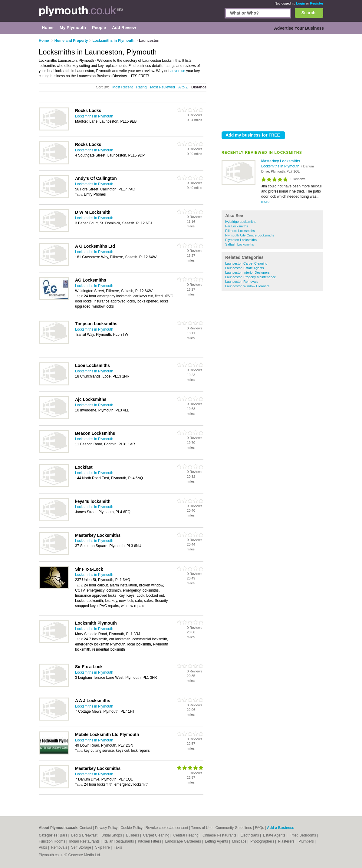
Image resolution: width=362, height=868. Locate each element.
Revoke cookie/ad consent (167, 828)
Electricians (250, 835)
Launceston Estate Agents (245, 268)
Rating (142, 87)
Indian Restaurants (85, 841)
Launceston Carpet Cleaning (246, 263)
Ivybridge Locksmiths (241, 222)
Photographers (263, 841)
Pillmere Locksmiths (240, 231)
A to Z (183, 87)
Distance (199, 87)
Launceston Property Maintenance (251, 277)
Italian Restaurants (119, 841)
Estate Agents (275, 835)
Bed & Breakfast (85, 835)
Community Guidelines (234, 828)
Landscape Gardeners (183, 841)
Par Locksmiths (237, 226)
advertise (178, 71)
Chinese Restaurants (220, 835)
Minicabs (240, 841)
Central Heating (187, 835)
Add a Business (281, 828)
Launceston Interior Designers (247, 272)
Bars (64, 835)
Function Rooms (53, 841)
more (265, 202)
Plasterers (287, 841)
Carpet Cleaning (157, 835)
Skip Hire (103, 847)
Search (309, 13)
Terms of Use (202, 828)
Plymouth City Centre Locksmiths (250, 235)
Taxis (118, 847)
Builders (133, 835)
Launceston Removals (242, 282)
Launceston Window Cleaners (247, 286)
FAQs (259, 828)
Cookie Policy (132, 828)
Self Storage (82, 847)
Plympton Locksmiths (241, 240)
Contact (86, 828)
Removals (59, 847)
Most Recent (122, 87)
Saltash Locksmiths (240, 244)
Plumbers (307, 841)
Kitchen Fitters (150, 841)
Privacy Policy (106, 828)
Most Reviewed (163, 87)
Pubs (43, 847)
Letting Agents (217, 841)
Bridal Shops (112, 835)
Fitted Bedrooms (303, 835)
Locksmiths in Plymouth (281, 166)
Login (301, 3)
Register (317, 3)
